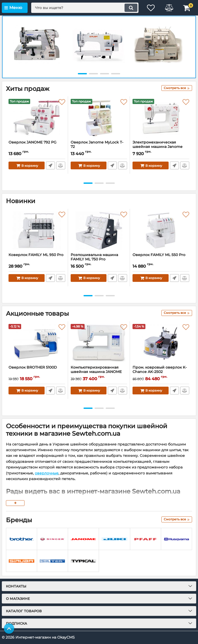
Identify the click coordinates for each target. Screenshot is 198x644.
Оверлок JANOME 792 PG (32, 142)
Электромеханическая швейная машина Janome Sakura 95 (158, 147)
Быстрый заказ (50, 165)
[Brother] (22, 539)
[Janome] (83, 539)
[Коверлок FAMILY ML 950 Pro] (37, 231)
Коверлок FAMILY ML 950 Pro (36, 255)
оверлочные (47, 473)
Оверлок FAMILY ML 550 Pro (159, 255)
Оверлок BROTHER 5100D (33, 367)
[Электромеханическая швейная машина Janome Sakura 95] (161, 118)
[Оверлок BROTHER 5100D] (37, 343)
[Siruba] (22, 561)
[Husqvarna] (176, 539)
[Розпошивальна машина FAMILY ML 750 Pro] (99, 231)
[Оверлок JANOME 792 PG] (37, 118)
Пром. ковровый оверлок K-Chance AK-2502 (161, 372)
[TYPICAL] (83, 561)
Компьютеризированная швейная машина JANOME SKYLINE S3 (96, 372)
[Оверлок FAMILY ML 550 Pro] (161, 231)
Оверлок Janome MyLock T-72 (97, 145)
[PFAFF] (146, 539)
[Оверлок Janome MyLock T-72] (99, 118)
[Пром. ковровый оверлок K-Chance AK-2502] (161, 343)
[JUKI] (114, 539)
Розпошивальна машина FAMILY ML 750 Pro (94, 257)
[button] (82, 74)
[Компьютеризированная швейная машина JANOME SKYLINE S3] (99, 343)
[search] (85, 8)
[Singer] (52, 539)
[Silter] (52, 561)
